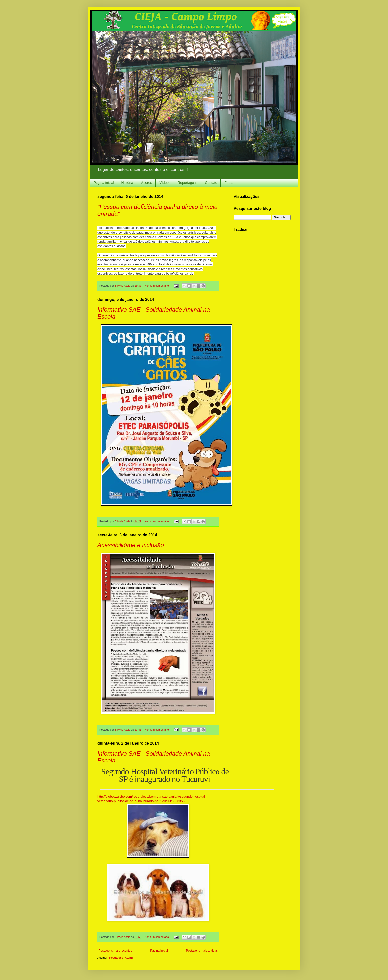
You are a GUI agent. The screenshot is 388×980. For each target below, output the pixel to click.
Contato (211, 183)
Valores (146, 183)
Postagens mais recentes (115, 951)
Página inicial (104, 183)
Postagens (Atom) (121, 958)
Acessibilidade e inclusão (131, 545)
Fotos (229, 183)
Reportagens (188, 183)
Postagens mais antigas (202, 951)
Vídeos (165, 183)
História (127, 183)
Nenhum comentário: (157, 286)
